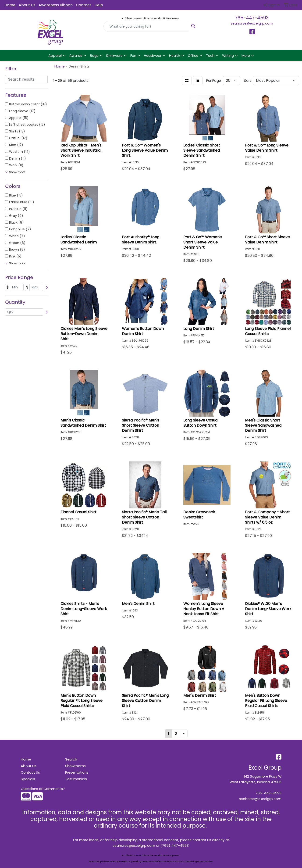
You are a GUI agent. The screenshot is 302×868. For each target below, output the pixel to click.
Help (99, 5)
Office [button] (193, 56)
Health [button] (175, 56)
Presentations (77, 772)
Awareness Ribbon (56, 5)
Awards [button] (76, 56)
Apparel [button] (55, 56)
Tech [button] (210, 56)
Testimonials (76, 779)
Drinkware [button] (114, 56)
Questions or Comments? (43, 789)
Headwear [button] (153, 56)
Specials (28, 779)
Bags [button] (94, 56)
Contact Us (30, 772)
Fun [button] (133, 56)
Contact (84, 5)
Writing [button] (228, 56)
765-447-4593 (252, 18)
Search (71, 759)
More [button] (246, 56)
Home (10, 5)
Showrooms (75, 766)
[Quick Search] (146, 26)
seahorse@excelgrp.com (252, 23)
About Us (27, 5)
